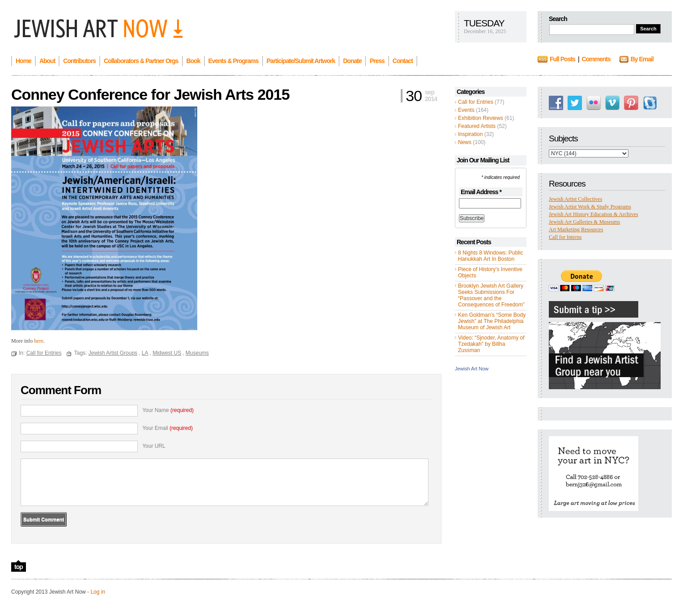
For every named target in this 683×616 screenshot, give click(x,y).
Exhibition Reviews (481, 118)
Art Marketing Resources (576, 229)
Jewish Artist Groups (113, 353)
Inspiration (470, 134)
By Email (642, 59)
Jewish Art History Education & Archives (594, 214)
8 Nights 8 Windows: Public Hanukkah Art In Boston (490, 256)
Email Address (481, 192)
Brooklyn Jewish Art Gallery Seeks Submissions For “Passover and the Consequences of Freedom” (491, 295)
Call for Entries (476, 102)
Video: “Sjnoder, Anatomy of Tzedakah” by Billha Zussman (491, 344)
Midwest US (167, 353)
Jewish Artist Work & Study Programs (590, 207)
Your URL (154, 446)
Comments (596, 59)
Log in (98, 592)
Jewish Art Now (472, 369)
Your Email (168, 428)
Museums (197, 353)
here (39, 341)
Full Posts (562, 59)
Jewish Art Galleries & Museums (584, 222)
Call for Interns (565, 237)
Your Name (168, 410)
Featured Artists (477, 126)
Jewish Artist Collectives (575, 199)
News (465, 142)
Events (466, 110)
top (19, 567)
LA (145, 353)
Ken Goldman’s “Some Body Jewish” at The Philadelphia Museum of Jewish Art (492, 321)
